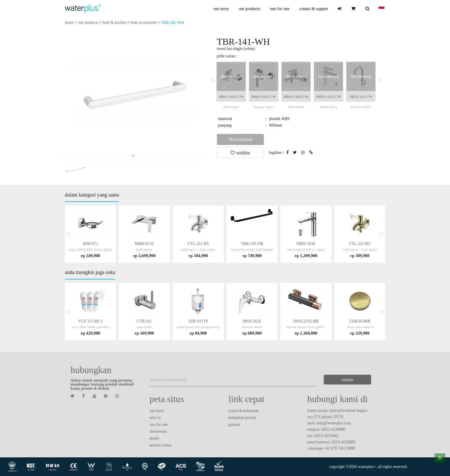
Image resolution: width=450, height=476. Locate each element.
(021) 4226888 (333, 429)
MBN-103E (306, 249)
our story (221, 9)
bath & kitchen (114, 23)
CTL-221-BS (198, 249)
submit (347, 380)
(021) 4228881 (344, 442)
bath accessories (144, 23)
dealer (154, 438)
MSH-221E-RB (306, 327)
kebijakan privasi (242, 418)
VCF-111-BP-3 (90, 327)
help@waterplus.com (334, 423)
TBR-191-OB (252, 249)
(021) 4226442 (326, 436)
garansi (234, 424)
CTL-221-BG (360, 249)
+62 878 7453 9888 (339, 448)
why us (155, 418)
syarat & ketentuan (244, 411)
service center (161, 445)
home (69, 23)
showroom (158, 431)
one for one (280, 9)
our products (249, 9)
